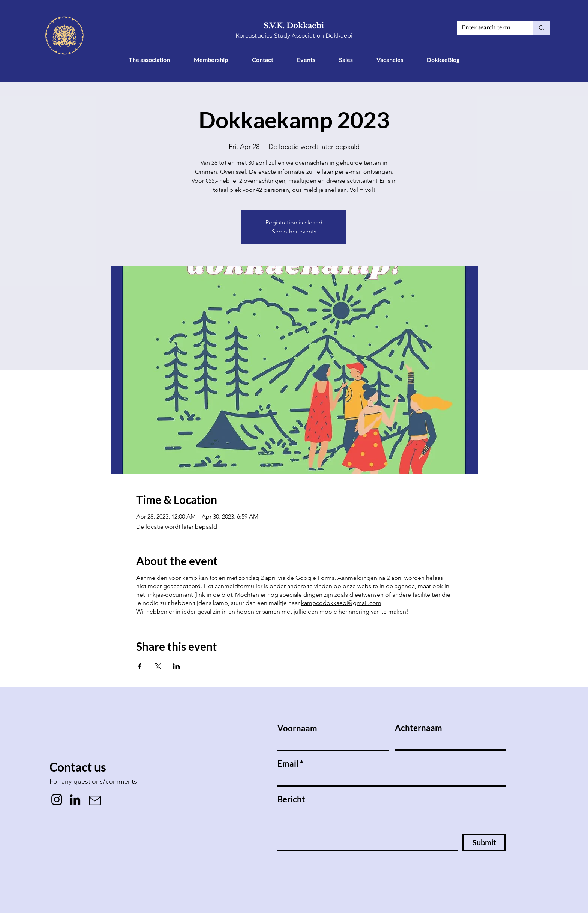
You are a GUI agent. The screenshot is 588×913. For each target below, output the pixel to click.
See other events (294, 231)
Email (288, 764)
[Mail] (95, 800)
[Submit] (484, 843)
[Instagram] (57, 799)
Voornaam (297, 728)
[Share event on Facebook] (140, 666)
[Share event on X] (158, 666)
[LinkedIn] (75, 799)
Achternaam (418, 728)
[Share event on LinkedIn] (176, 666)
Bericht (291, 799)
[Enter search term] (490, 28)
